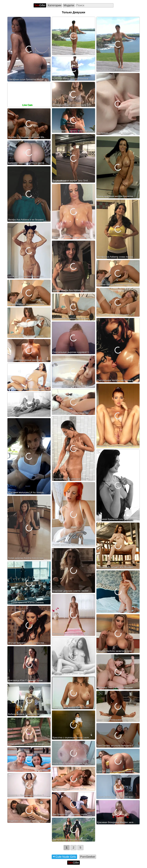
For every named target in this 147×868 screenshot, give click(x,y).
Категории (55, 5)
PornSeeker (88, 857)
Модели (69, 5)
